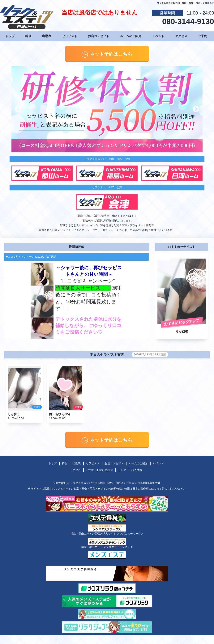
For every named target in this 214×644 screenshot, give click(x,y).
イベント (158, 36)
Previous (18, 109)
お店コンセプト (99, 36)
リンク (122, 470)
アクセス (181, 36)
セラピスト (70, 36)
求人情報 (137, 470)
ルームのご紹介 (131, 36)
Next (196, 109)
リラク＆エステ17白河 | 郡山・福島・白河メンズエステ (103, 483)
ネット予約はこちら (107, 55)
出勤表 (47, 36)
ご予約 (203, 36)
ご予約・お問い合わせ (99, 470)
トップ (10, 36)
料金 (28, 36)
